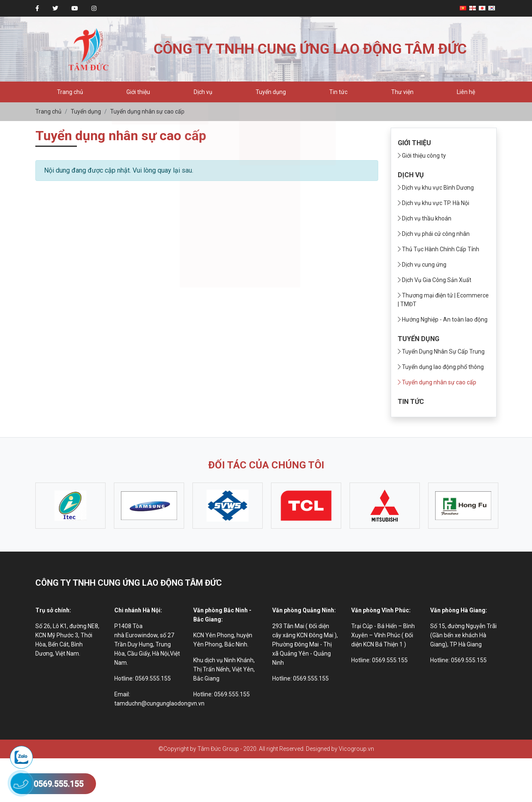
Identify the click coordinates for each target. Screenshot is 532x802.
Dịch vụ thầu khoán (425, 218)
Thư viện (402, 92)
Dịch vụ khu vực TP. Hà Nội (433, 203)
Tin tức (338, 92)
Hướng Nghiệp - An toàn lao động (443, 319)
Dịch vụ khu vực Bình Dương (436, 188)
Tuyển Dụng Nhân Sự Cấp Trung (441, 351)
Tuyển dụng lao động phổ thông (441, 367)
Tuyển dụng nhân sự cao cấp (437, 382)
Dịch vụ (203, 92)
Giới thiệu (138, 92)
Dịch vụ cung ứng (422, 265)
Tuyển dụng (271, 92)
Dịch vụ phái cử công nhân (434, 234)
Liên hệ (466, 92)
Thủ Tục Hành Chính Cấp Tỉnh (438, 249)
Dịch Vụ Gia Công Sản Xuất (435, 280)
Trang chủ (70, 92)
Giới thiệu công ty (422, 156)
